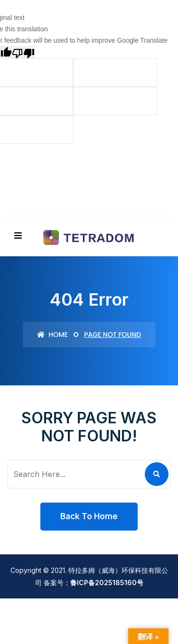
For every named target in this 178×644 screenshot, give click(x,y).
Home (52, 335)
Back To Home (89, 516)
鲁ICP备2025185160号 (107, 583)
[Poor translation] (23, 52)
